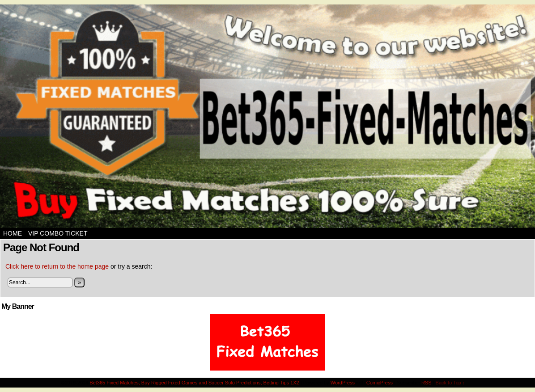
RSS (427, 383)
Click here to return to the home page (57, 266)
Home (13, 233)
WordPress (343, 383)
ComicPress (380, 383)
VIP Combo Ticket (58, 233)
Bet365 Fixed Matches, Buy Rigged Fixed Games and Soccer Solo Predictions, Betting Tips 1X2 (194, 383)
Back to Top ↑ (450, 383)
